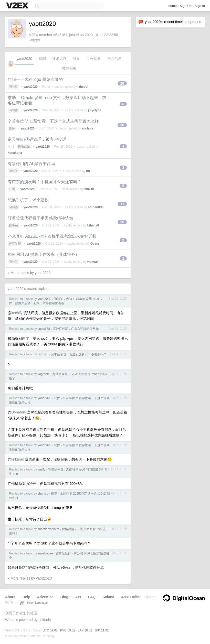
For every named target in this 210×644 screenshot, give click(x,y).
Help (26, 597)
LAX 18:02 (85, 630)
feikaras (18, 459)
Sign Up (186, 6)
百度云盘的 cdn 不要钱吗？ (88, 354)
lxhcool (83, 87)
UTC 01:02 (50, 630)
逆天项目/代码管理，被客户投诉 (37, 139)
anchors (88, 128)
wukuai (93, 262)
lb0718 (89, 189)
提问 (42, 59)
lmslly (41, 470)
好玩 (77, 59)
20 (122, 125)
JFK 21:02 (102, 630)
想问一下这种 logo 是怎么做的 (35, 79)
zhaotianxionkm (48, 529)
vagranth (44, 374)
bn (88, 171)
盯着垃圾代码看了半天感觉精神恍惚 (40, 218)
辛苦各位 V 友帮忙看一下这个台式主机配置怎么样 (53, 121)
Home (172, 6)
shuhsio (43, 494)
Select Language (34, 603)
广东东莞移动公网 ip (85, 329)
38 (122, 222)
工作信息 (94, 59)
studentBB (96, 207)
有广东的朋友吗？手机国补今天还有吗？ (45, 182)
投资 (54, 494)
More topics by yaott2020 (30, 273)
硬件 (12, 128)
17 (122, 204)
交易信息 (114, 59)
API (78, 597)
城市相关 (69, 68)
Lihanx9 (93, 225)
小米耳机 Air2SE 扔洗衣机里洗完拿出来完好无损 (52, 236)
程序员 (13, 225)
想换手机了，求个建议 (28, 200)
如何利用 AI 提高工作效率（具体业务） (44, 254)
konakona (15, 153)
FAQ (92, 597)
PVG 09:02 (68, 630)
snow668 (44, 329)
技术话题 (59, 59)
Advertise (45, 597)
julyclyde (94, 110)
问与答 (13, 87)
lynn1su (43, 354)
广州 (12, 189)
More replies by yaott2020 (31, 578)
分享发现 (15, 244)
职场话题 (24, 147)
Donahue (19, 412)
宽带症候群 (60, 329)
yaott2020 (24, 59)
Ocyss (95, 244)
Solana (108, 597)
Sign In (200, 6)
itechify (17, 313)
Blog (64, 597)
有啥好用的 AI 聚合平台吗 (31, 164)
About (10, 597)
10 (122, 83)
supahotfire (45, 553)
